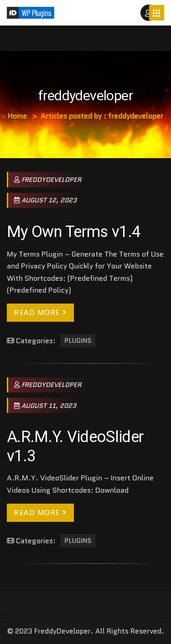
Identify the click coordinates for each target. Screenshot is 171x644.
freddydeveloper (48, 180)
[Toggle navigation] (157, 13)
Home (17, 116)
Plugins (78, 341)
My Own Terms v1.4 (74, 232)
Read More (40, 312)
